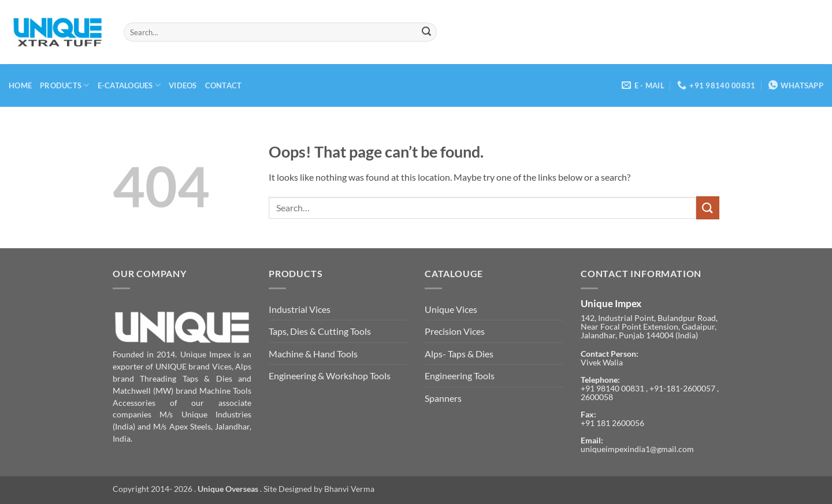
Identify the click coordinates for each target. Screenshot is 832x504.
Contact (224, 85)
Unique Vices (451, 309)
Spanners (443, 398)
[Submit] (426, 32)
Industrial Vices (300, 309)
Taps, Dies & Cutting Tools (320, 331)
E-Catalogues (129, 85)
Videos (183, 85)
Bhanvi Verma (349, 489)
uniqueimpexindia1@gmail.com (637, 449)
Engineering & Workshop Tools (330, 376)
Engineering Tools (460, 376)
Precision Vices (455, 331)
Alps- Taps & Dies (459, 354)
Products (65, 85)
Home (20, 85)
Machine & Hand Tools (313, 354)
